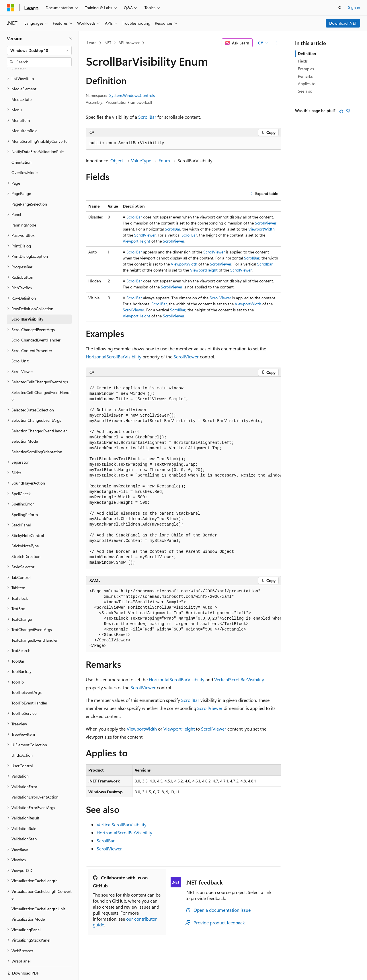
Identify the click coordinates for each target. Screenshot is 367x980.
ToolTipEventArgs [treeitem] (27, 672)
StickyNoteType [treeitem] (25, 526)
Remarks (305, 76)
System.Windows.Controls (132, 95)
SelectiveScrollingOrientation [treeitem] (37, 432)
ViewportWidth (261, 229)
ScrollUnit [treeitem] (20, 341)
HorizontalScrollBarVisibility (114, 357)
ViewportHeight (136, 241)
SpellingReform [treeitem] (25, 495)
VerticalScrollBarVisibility (239, 679)
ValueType (141, 160)
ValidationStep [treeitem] (24, 819)
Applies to (307, 84)
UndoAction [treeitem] (22, 735)
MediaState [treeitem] (22, 80)
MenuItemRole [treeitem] (24, 111)
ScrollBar (147, 117)
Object (117, 160)
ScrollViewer (266, 223)
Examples (306, 69)
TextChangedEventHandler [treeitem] (35, 620)
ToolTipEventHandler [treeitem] (29, 683)
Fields (303, 61)
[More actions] (276, 43)
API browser (129, 43)
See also (305, 91)
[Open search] (340, 8)
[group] (183, 473)
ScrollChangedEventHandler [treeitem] (36, 320)
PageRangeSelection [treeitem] (29, 184)
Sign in (354, 7)
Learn (92, 43)
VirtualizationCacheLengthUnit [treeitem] (38, 889)
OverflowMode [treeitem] (25, 153)
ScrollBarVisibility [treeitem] (27, 299)
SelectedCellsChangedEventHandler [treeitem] (41, 376)
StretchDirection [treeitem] (26, 537)
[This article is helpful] (341, 111)
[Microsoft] (11, 8)
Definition (307, 53)
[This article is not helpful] (348, 111)
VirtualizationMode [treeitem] (28, 899)
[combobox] (39, 50)
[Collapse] (70, 38)
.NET (107, 43)
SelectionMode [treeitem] (25, 421)
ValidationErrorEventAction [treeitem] (35, 777)
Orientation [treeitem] (22, 142)
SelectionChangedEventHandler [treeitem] (39, 411)
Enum (164, 160)
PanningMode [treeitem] (24, 205)
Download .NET (343, 23)
